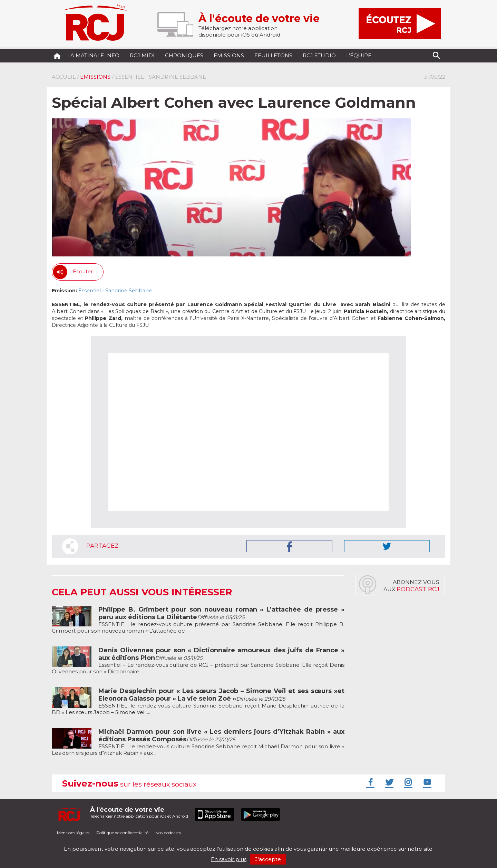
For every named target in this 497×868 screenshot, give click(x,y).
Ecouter (83, 272)
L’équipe (359, 55)
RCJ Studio (319, 55)
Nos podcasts (168, 833)
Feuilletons (273, 55)
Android (270, 35)
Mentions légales (73, 833)
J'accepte (268, 859)
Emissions (229, 55)
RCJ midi (142, 55)
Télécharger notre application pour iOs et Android (139, 812)
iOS (246, 35)
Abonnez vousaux (411, 586)
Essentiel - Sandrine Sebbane (115, 291)
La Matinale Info (93, 55)
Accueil (64, 77)
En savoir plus (229, 859)
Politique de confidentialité (122, 833)
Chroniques (184, 55)
